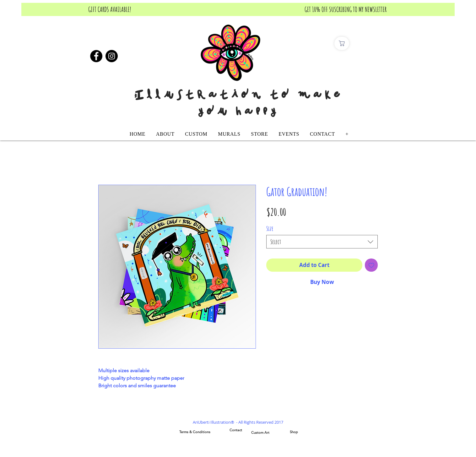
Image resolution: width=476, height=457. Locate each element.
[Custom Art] (260, 433)
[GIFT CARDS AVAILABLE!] (110, 9)
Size (270, 228)
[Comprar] (342, 43)
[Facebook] (96, 56)
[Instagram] (112, 56)
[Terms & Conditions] (195, 432)
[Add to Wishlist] (371, 265)
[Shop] (294, 432)
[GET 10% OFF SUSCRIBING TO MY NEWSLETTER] (346, 9)
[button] (196, 134)
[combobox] (322, 242)
